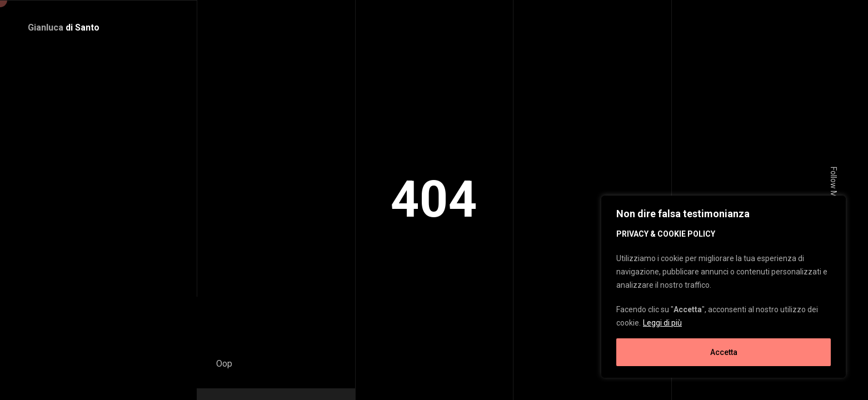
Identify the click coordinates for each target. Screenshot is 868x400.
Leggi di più (662, 323)
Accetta (724, 352)
